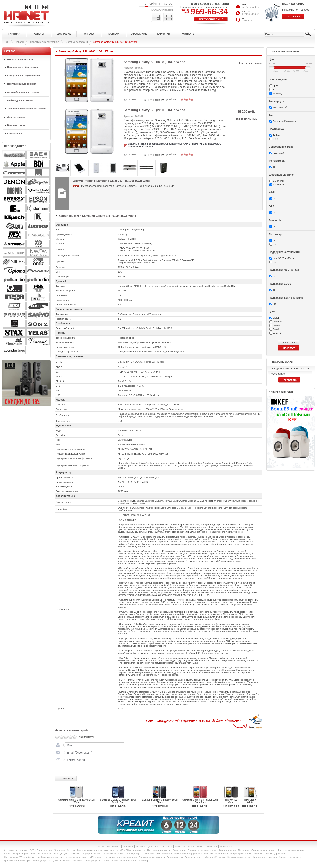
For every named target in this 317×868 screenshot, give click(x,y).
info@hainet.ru (250, 7)
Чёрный (277, 333)
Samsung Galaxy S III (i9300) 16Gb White (77, 801)
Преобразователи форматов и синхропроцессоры (62, 857)
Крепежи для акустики (239, 857)
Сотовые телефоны (77, 42)
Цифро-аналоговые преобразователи (167, 850)
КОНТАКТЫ (226, 846)
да (274, 167)
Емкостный (278, 153)
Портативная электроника (45, 42)
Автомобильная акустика (152, 857)
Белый (276, 318)
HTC (275, 89)
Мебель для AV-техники (20, 100)
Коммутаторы (134, 854)
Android (277, 135)
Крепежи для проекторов (291, 850)
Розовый (277, 322)
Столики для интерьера (265, 857)
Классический (280, 107)
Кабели (121, 854)
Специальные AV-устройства (19, 857)
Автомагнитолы (175, 857)
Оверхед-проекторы (91, 854)
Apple (276, 86)
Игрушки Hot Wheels (60, 861)
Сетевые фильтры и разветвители (85, 850)
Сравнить (131, 99)
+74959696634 (251, 14)
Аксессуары (110, 854)
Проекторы (244, 850)
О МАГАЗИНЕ (195, 846)
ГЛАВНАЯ (128, 846)
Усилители (59, 850)
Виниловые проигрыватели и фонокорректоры (212, 850)
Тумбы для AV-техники (214, 857)
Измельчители (111, 861)
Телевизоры (294, 857)
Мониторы (145, 861)
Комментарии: (154, 100)
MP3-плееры (96, 857)
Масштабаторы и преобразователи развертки (238, 854)
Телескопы (78, 861)
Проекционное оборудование (24, 67)
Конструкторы (40, 861)
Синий (276, 329)
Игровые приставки (127, 857)
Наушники (110, 857)
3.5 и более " (279, 181)
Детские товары (16, 117)
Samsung (277, 93)
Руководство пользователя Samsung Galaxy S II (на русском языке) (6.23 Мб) (128, 186)
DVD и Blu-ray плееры (41, 850)
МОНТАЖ (180, 846)
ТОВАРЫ (141, 846)
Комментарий (93, 765)
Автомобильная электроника (23, 92)
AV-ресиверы (111, 850)
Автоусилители (193, 857)
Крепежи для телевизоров (17, 861)
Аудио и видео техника (20, 59)
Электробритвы (93, 861)
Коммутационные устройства (24, 76)
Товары (20, 42)
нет (274, 244)
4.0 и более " (279, 185)
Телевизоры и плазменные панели (26, 109)
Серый (276, 325)
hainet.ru (247, 21)
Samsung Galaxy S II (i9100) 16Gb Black (160, 801)
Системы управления (275, 854)
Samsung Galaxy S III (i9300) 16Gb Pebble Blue (118, 801)
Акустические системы (16, 850)
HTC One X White (250, 801)
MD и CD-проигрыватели (132, 850)
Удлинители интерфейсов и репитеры (193, 854)
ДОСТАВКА (154, 846)
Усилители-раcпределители (158, 854)
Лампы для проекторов (16, 854)
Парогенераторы (129, 861)
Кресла (283, 857)
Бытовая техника (17, 125)
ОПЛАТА (168, 846)
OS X (275, 139)
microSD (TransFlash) (284, 258)
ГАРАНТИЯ (211, 846)
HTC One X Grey (231, 801)
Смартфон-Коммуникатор (286, 121)
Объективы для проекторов (44, 854)
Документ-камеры (70, 854)
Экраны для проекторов (264, 850)
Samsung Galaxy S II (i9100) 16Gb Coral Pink (200, 801)
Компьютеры (15, 134)
